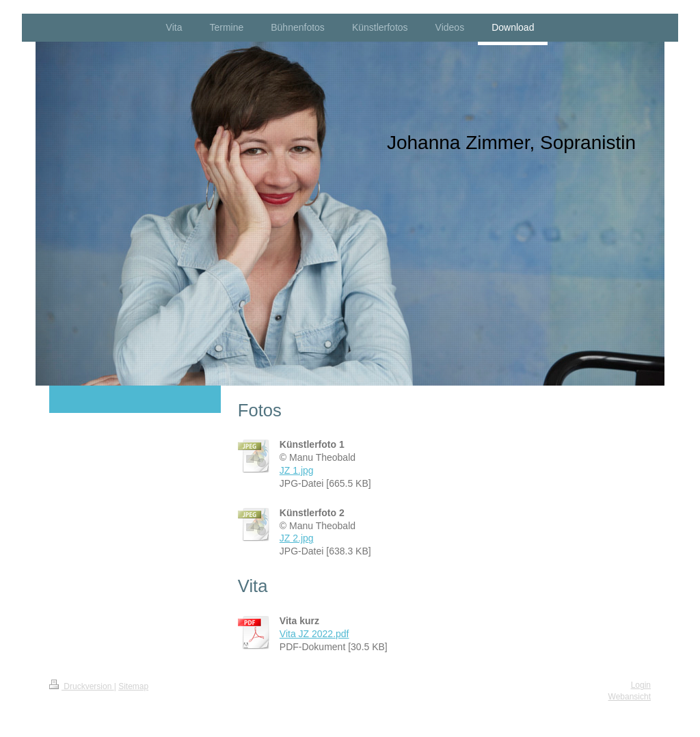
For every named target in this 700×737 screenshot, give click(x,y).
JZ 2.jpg (297, 538)
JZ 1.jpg (297, 470)
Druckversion (82, 686)
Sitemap (133, 686)
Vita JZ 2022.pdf (314, 634)
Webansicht (630, 697)
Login (641, 685)
